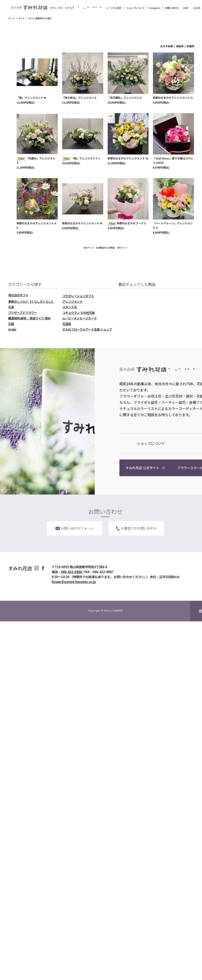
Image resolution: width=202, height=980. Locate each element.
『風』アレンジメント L (81, 158)
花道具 (67, 324)
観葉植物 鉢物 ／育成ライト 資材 (29, 318)
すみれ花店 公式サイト (142, 468)
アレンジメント (72, 301)
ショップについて (135, 8)
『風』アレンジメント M (31, 98)
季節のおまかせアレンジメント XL (128, 158)
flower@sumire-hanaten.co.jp (74, 582)
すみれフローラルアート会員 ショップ (87, 329)
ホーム (11, 18)
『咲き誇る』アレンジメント (79, 98)
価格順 (180, 46)
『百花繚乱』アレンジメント (125, 98)
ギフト (22, 18)
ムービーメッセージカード (80, 318)
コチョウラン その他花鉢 (79, 313)
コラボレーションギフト (78, 296)
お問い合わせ (172, 8)
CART (186, 8)
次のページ (122, 248)
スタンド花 (70, 307)
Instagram (155, 8)
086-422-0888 (71, 572)
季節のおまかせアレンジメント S (173, 98)
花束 (11, 307)
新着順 (190, 46)
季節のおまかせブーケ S (127, 223)
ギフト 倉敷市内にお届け (40, 18)
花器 (11, 324)
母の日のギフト (18, 295)
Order (12, 329)
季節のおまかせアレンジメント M (82, 223)
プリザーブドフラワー (23, 313)
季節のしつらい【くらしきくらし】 (31, 301)
